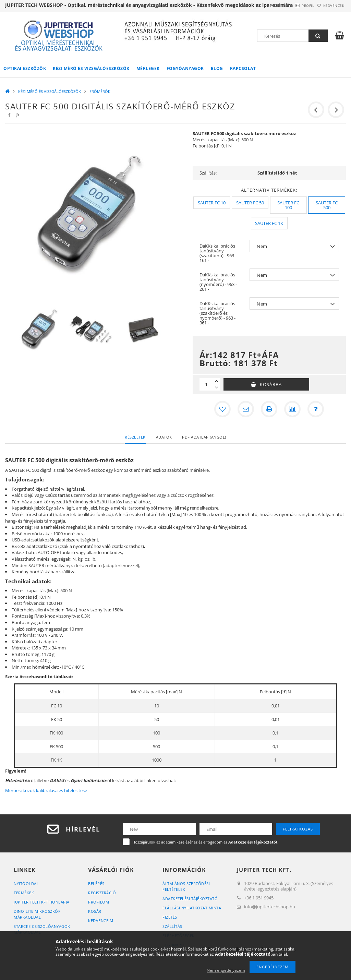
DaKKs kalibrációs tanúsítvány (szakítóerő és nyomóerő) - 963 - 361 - (217, 313)
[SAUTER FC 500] (326, 205)
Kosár (95, 911)
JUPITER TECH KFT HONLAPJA (42, 902)
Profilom (99, 902)
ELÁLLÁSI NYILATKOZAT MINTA (192, 908)
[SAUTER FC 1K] (269, 223)
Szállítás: (208, 173)
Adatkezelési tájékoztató (190, 899)
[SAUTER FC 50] (250, 203)
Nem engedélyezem (226, 970)
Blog (217, 68)
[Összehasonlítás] (292, 409)
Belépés (267, 5)
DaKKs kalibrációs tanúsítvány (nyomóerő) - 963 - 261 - (218, 282)
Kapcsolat (243, 68)
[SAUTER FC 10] (212, 203)
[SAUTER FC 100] (288, 205)
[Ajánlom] (246, 409)
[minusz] (217, 387)
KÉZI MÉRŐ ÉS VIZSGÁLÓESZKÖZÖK (91, 68)
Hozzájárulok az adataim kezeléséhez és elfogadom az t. (205, 842)
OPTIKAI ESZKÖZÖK (25, 68)
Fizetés (170, 917)
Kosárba (271, 384)
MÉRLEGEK (148, 68)
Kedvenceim (101, 921)
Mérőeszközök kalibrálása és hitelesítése (46, 790)
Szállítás (172, 926)
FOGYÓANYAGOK (185, 68)
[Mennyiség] (206, 384)
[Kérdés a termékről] (316, 409)
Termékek (24, 893)
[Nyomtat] (269, 409)
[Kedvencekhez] (222, 409)
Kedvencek (330, 5)
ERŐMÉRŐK (100, 91)
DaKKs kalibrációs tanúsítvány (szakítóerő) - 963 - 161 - (218, 253)
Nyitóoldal (26, 883)
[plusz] (217, 381)
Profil (297, 5)
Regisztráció (102, 893)
